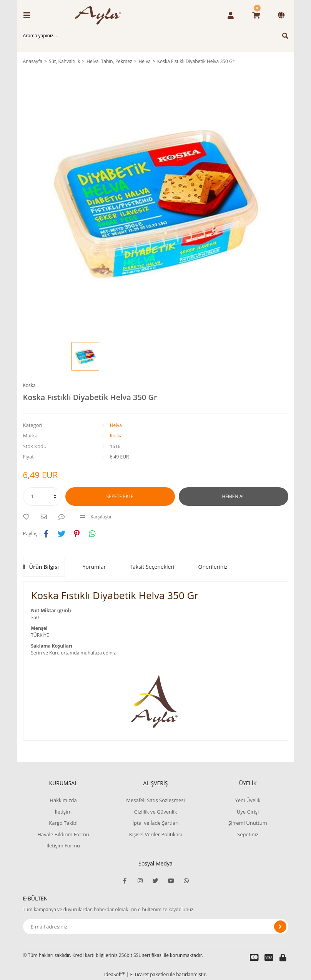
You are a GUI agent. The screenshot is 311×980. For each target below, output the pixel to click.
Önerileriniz (213, 567)
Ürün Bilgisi (44, 567)
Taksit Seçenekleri (152, 567)
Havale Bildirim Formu (63, 834)
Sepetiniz (248, 834)
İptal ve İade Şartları (155, 823)
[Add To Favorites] (28, 517)
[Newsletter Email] (156, 927)
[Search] (156, 36)
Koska (29, 385)
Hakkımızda (63, 800)
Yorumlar (94, 567)
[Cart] (256, 15)
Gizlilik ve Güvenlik (156, 812)
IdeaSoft (115, 974)
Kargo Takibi (63, 823)
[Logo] (101, 15)
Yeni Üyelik (248, 800)
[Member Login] (231, 15)
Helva (116, 425)
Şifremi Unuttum (248, 823)
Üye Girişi (248, 812)
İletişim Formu (63, 845)
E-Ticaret (140, 974)
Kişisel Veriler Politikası (155, 834)
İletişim (63, 812)
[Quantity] (42, 497)
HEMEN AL (234, 496)
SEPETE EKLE (120, 496)
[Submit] (280, 927)
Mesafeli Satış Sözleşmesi (155, 800)
